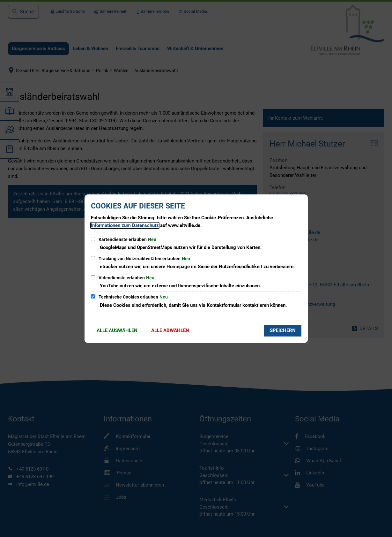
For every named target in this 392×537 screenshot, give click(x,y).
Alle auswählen (117, 330)
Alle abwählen (170, 330)
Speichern (283, 330)
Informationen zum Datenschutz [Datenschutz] (125, 225)
